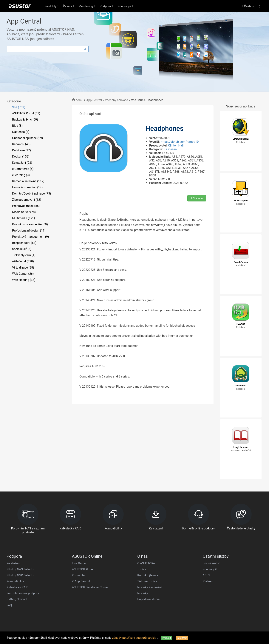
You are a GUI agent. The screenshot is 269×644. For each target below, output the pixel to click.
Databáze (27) (21, 150)
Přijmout (167, 638)
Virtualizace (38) (23, 268)
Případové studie (148, 599)
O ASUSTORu (146, 563)
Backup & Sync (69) (25, 120)
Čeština (248, 6)
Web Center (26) (23, 274)
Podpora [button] (106, 6)
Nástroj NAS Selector (21, 569)
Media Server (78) (24, 212)
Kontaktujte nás (148, 575)
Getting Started (17, 599)
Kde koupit (210, 569)
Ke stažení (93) (22, 163)
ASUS (206, 575)
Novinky (143, 593)
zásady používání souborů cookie (135, 638)
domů (78, 100)
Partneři (208, 581)
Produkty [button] (51, 6)
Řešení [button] (68, 6)
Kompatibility (15, 581)
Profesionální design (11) (29, 231)
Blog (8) (17, 126)
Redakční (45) (21, 144)
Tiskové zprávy (147, 581)
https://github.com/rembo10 (180, 142)
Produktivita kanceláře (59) (30, 224)
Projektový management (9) (31, 237)
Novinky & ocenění (150, 587)
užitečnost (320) (23, 261)
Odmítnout (182, 638)
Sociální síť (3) (22, 249)
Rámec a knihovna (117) (28, 181)
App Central (94, 100)
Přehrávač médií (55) (26, 206)
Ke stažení (171, 149)
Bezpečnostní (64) (24, 243)
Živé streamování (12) (27, 200)
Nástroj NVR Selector (21, 575)
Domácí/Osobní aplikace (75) (32, 194)
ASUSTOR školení (84, 569)
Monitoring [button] (87, 6)
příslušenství (211, 563)
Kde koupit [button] (126, 6)
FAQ (9, 605)
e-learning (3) (21, 175)
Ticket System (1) (24, 255)
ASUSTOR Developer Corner (90, 587)
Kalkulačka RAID (17, 587)
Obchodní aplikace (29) (27, 138)
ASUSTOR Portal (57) (26, 113)
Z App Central (81, 581)
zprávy (142, 569)
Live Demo (79, 563)
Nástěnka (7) (21, 132)
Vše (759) (19, 107)
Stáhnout (197, 198)
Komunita (78, 575)
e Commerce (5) (23, 169)
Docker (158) (21, 157)
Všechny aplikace (117, 100)
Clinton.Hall (176, 145)
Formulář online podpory (23, 593)
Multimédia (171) (24, 218)
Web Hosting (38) (24, 280)
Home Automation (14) (27, 187)
